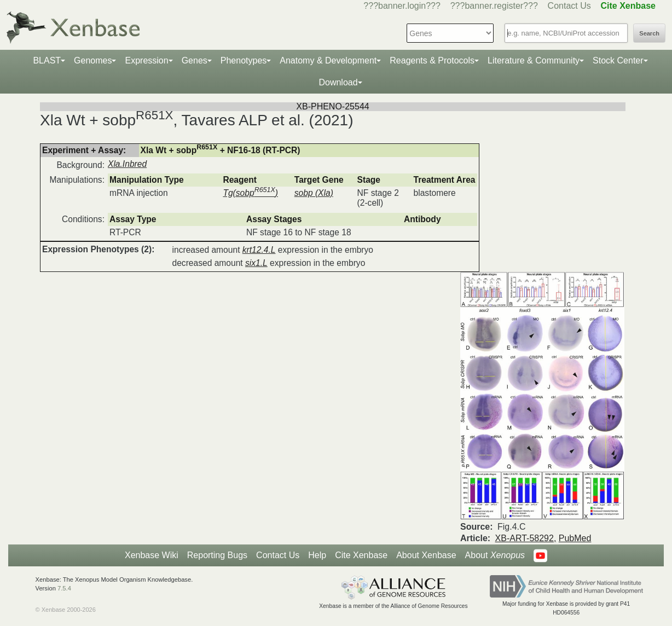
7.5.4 (64, 588)
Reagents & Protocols (432, 60)
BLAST (47, 60)
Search (649, 33)
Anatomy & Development (328, 60)
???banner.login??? (402, 6)
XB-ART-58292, (526, 538)
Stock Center (618, 60)
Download (338, 82)
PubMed (575, 538)
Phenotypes (244, 60)
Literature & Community (534, 60)
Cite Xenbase (361, 555)
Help (317, 555)
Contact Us (569, 6)
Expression (146, 60)
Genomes (93, 60)
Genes (195, 60)
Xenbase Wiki (152, 555)
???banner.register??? (494, 6)
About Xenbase (426, 555)
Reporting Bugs (217, 555)
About (495, 555)
